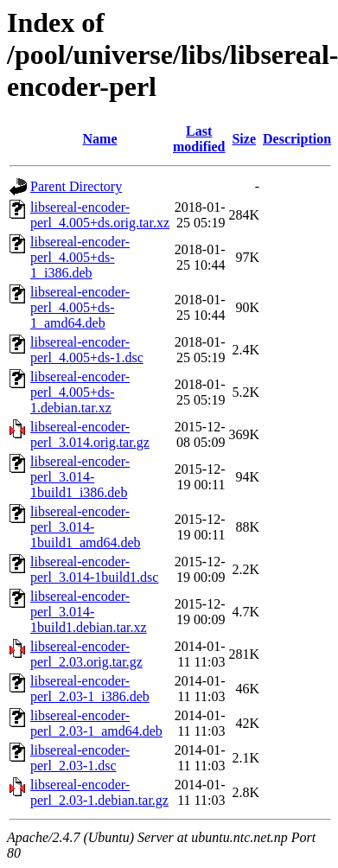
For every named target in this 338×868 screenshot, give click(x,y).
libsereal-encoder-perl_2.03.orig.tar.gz (86, 654)
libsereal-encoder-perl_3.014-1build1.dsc (94, 569)
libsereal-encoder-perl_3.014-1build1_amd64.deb (86, 527)
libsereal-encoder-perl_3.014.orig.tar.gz (90, 434)
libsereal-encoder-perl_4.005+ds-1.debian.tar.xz (80, 392)
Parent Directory (76, 186)
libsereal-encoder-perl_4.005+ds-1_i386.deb (80, 257)
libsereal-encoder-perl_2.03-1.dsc (80, 758)
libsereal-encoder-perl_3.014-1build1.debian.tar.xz (89, 612)
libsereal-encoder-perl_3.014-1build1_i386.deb (80, 477)
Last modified (199, 139)
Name (100, 139)
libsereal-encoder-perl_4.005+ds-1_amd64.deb (80, 307)
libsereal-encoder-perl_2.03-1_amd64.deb (96, 723)
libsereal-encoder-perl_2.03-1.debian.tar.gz (99, 792)
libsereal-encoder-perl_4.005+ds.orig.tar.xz (100, 215)
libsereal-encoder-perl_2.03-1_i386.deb (90, 689)
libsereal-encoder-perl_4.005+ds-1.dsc (87, 350)
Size (244, 139)
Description (297, 139)
